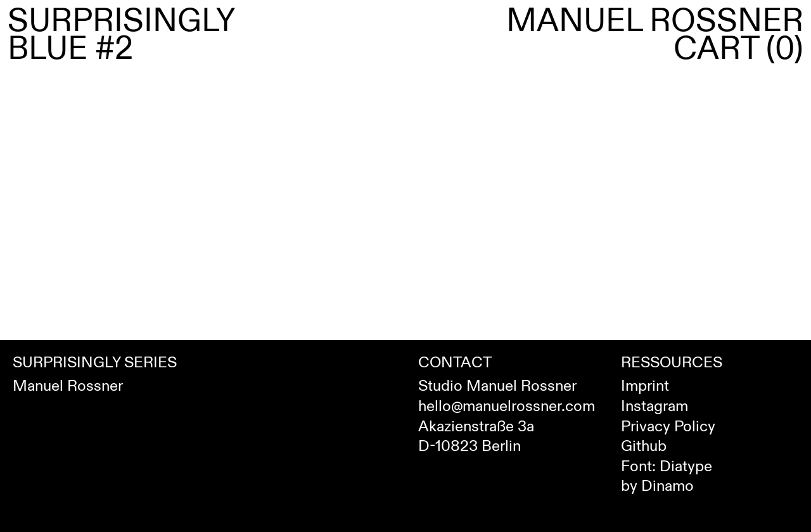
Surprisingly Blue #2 (121, 35)
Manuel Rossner (655, 21)
